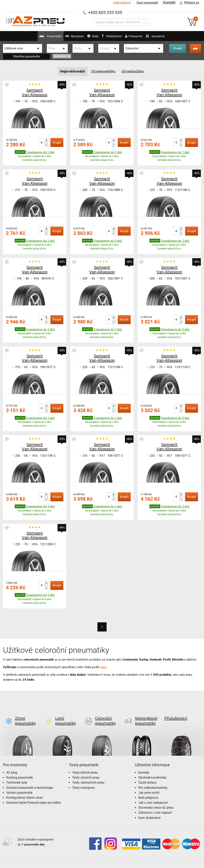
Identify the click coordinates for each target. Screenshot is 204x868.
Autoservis (174, 38)
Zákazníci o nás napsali (155, 806)
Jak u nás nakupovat (153, 796)
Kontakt (169, 3)
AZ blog (12, 766)
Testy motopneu (83, 781)
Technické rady (17, 776)
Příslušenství (115, 36)
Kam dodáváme (149, 811)
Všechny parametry (26, 56)
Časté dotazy (147, 776)
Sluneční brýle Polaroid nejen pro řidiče (33, 796)
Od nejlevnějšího (104, 71)
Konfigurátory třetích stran (25, 791)
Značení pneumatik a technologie (30, 781)
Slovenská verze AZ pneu (156, 801)
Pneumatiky (26, 38)
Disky (85, 38)
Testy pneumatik (146, 3)
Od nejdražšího (134, 71)
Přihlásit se (188, 3)
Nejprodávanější (71, 71)
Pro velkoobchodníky (153, 781)
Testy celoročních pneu (88, 776)
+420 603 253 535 (105, 12)
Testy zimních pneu (86, 771)
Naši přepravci (148, 791)
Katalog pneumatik (20, 771)
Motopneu (58, 38)
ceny (103, 667)
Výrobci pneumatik (19, 786)
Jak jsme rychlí (149, 786)
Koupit (57, 142)
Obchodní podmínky (152, 771)
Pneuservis (144, 38)
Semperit (62, 56)
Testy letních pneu (85, 766)
